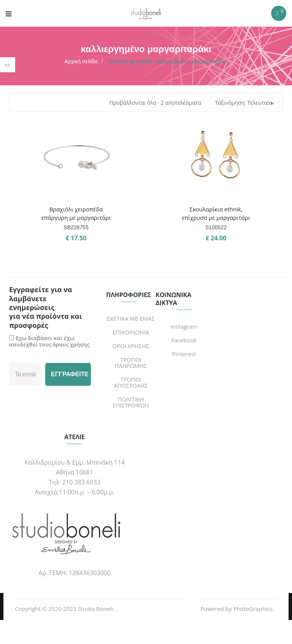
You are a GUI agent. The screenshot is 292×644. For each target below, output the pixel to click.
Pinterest (184, 354)
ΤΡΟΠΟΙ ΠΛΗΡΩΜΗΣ (131, 363)
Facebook (184, 340)
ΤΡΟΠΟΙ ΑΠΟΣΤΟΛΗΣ (131, 382)
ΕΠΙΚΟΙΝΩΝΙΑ (131, 332)
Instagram (184, 326)
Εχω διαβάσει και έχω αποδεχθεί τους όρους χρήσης (49, 341)
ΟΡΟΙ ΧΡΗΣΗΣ (131, 346)
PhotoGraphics (253, 609)
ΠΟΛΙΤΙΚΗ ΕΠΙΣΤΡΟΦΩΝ (131, 402)
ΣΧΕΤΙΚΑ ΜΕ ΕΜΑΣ (131, 318)
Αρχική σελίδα (81, 61)
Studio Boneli (95, 609)
